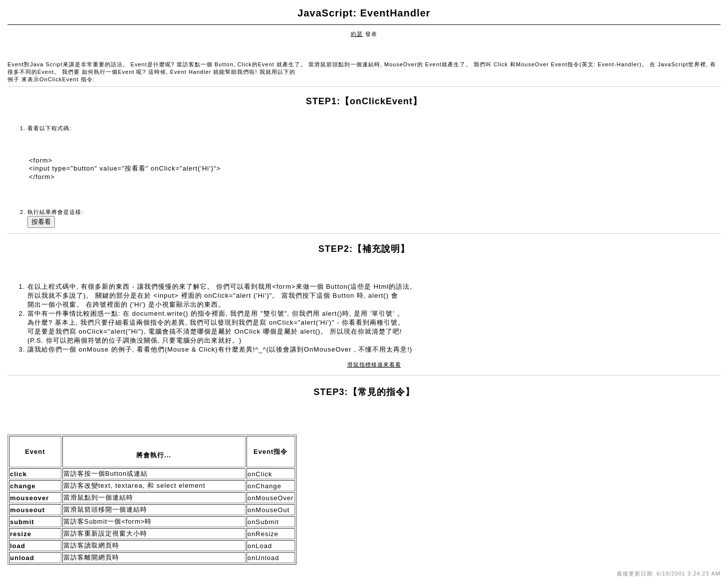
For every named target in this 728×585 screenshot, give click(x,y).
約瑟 (357, 34)
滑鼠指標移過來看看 (374, 365)
